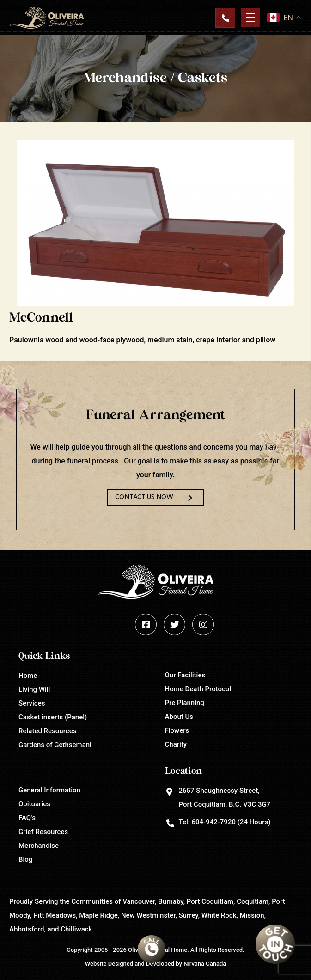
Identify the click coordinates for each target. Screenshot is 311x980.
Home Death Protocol (198, 689)
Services (32, 703)
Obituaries (34, 804)
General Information (49, 790)
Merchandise (39, 846)
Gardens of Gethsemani (55, 745)
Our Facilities (185, 675)
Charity (176, 744)
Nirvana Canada (205, 964)
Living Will (34, 689)
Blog (25, 859)
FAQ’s (27, 818)
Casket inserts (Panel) (53, 717)
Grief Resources (43, 832)
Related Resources (47, 731)
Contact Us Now (144, 497)
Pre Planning (185, 703)
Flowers (177, 730)
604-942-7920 (213, 822)
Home (28, 676)
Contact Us (225, 18)
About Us (179, 717)
